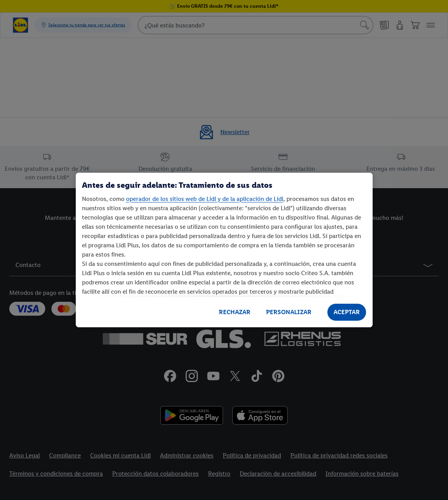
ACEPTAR (347, 312)
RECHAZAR (235, 312)
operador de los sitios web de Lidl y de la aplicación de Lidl (205, 199)
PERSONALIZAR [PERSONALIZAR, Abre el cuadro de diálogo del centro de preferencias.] (289, 312)
